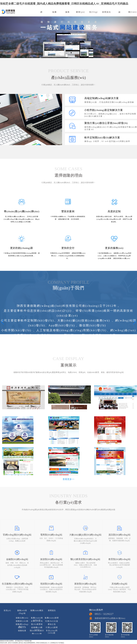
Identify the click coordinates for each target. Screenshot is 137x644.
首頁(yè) (7, 610)
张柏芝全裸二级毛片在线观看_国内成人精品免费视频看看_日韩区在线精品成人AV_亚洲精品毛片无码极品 (64, 4)
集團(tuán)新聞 (52, 618)
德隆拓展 (22, 631)
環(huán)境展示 (37, 631)
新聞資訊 (107, 12)
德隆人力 (22, 627)
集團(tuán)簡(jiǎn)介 (37, 618)
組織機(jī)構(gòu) (37, 628)
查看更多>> (68, 479)
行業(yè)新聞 (52, 627)
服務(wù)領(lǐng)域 (22, 611)
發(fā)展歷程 (37, 624)
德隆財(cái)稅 (22, 621)
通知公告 (52, 624)
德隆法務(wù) (22, 618)
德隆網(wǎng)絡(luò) (22, 625)
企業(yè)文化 (37, 621)
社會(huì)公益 (52, 621)
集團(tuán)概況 (37, 610)
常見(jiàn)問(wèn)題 (52, 631)
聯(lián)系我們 (133, 16)
